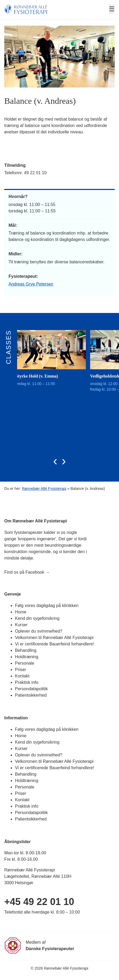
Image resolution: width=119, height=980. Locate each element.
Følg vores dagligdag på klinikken (47, 606)
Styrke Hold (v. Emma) (41, 376)
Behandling (26, 650)
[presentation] (55, 461)
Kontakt (22, 676)
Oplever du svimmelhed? (39, 631)
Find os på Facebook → (27, 572)
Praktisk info (27, 682)
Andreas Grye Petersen (31, 284)
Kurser (21, 625)
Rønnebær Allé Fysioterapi (44, 489)
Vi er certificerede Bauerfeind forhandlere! (55, 644)
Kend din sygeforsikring (37, 618)
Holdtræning (27, 657)
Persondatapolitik (31, 689)
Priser (21, 670)
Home (21, 612)
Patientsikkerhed (31, 695)
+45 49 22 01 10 (39, 902)
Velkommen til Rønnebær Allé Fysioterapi (54, 638)
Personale (25, 663)
